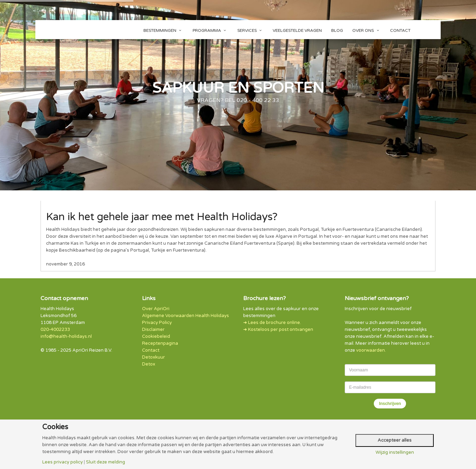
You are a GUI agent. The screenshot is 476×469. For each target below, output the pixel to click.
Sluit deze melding (105, 462)
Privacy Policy (157, 323)
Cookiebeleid (156, 336)
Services (250, 30)
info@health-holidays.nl (66, 336)
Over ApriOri (156, 309)
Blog (337, 30)
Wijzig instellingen (395, 453)
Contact (400, 30)
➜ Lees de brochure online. (272, 323)
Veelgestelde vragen (297, 30)
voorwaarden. (371, 350)
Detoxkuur (153, 357)
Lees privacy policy (63, 462)
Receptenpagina (160, 343)
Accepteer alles (395, 440)
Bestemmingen (163, 30)
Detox (149, 364)
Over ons (367, 30)
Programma (210, 30)
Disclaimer (153, 330)
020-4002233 (55, 330)
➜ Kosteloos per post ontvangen (278, 330)
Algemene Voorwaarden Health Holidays (186, 316)
